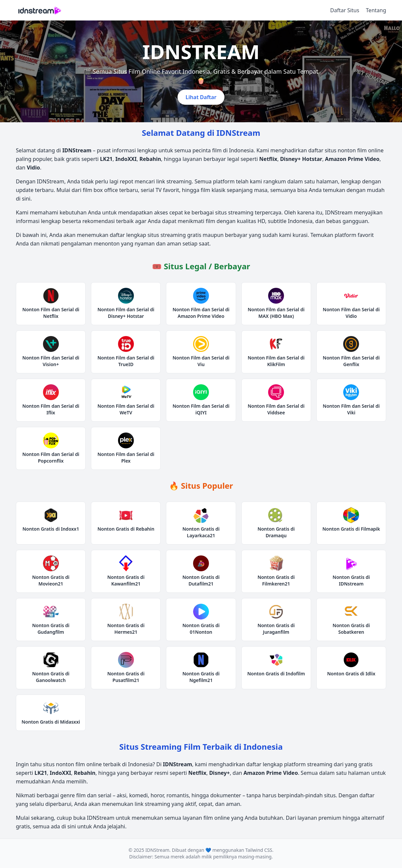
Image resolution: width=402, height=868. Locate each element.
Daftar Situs (345, 10)
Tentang (376, 10)
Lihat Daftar (201, 97)
